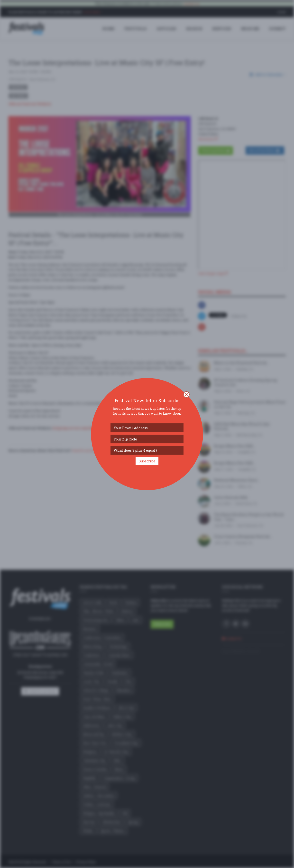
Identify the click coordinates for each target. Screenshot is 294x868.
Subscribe (147, 461)
